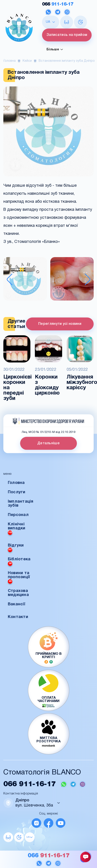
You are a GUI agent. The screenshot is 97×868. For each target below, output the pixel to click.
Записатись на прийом (67, 35)
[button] (25, 279)
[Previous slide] (10, 279)
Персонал (18, 515)
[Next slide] (88, 279)
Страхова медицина (18, 593)
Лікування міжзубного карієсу (80, 383)
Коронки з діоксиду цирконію (47, 385)
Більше (55, 49)
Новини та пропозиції (19, 577)
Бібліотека (19, 562)
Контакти (18, 617)
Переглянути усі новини (60, 324)
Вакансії (16, 604)
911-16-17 (58, 4)
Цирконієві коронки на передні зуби (17, 388)
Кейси (27, 61)
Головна (9, 61)
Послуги (17, 492)
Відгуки (16, 548)
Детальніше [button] (48, 443)
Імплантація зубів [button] (21, 504)
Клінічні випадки (17, 529)
